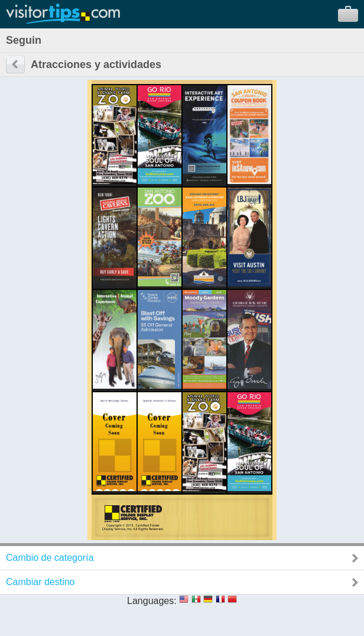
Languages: (152, 601)
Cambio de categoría (50, 558)
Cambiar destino (40, 582)
